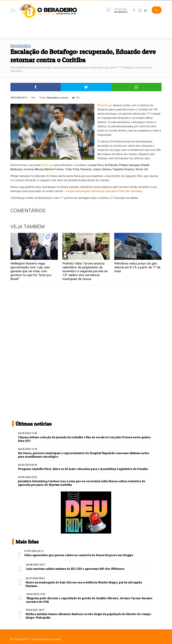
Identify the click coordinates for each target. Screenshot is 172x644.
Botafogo (106, 105)
